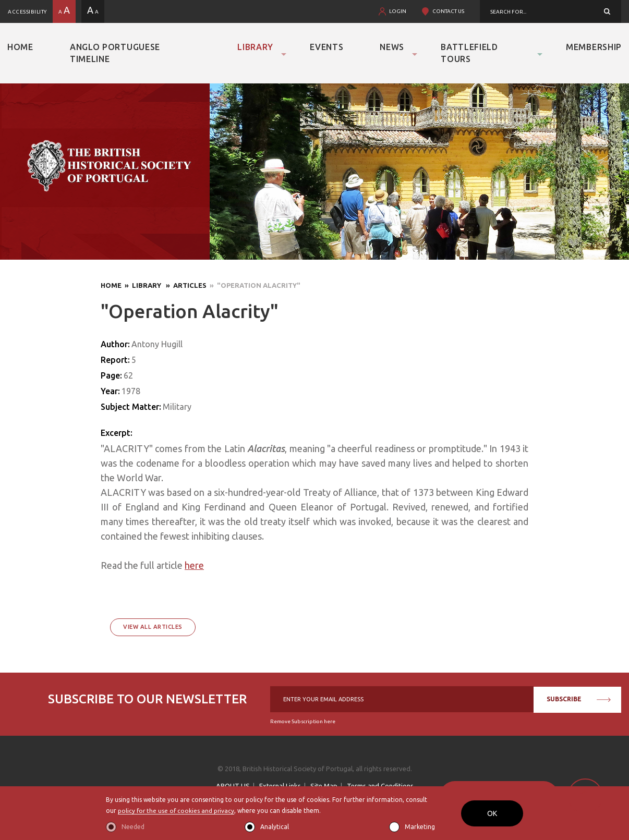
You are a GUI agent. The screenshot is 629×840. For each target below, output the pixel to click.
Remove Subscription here (303, 721)
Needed (133, 827)
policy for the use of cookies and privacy (177, 811)
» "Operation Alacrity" (253, 285)
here (194, 565)
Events (326, 47)
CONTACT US (448, 11)
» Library (142, 285)
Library (255, 47)
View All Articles (153, 627)
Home (20, 47)
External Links (280, 786)
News (392, 47)
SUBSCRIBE (579, 699)
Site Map (324, 786)
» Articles (185, 285)
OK (492, 813)
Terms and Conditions (380, 786)
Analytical (275, 827)
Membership (594, 47)
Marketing (420, 827)
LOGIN (398, 11)
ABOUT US (233, 786)
